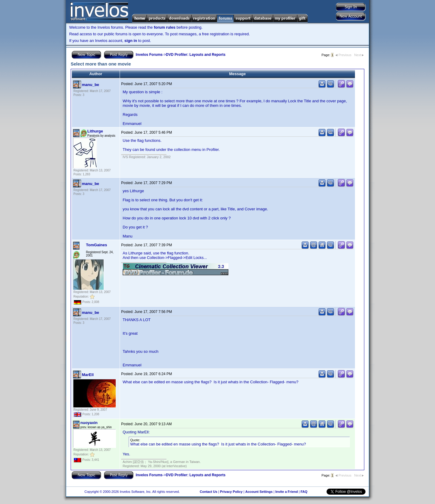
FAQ (304, 492)
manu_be (90, 85)
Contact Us (208, 492)
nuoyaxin (89, 423)
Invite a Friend (287, 492)
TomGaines (97, 245)
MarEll (88, 375)
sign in (131, 41)
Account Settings (259, 492)
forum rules (165, 27)
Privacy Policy (231, 492)
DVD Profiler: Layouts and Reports (196, 55)
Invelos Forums (149, 55)
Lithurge (95, 131)
